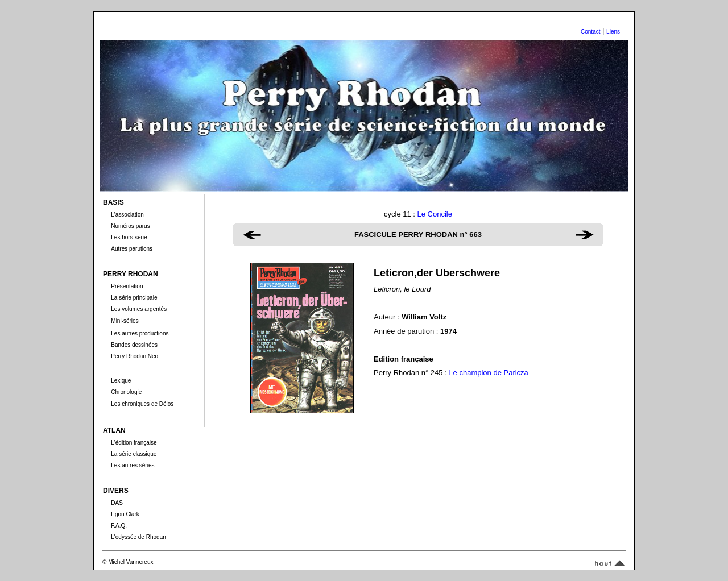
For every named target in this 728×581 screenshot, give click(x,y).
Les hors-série (129, 237)
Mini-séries (125, 321)
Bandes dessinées (134, 345)
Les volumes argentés (139, 309)
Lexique (121, 381)
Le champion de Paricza (488, 373)
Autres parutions (132, 249)
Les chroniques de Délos (142, 404)
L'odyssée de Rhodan (138, 537)
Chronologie (126, 392)
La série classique (134, 454)
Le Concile (435, 214)
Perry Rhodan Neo (135, 356)
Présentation (127, 286)
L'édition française (134, 443)
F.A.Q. (119, 526)
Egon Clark (125, 514)
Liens (613, 32)
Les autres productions (140, 333)
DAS (117, 503)
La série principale (134, 298)
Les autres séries (133, 465)
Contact (590, 32)
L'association (127, 215)
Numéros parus (130, 226)
